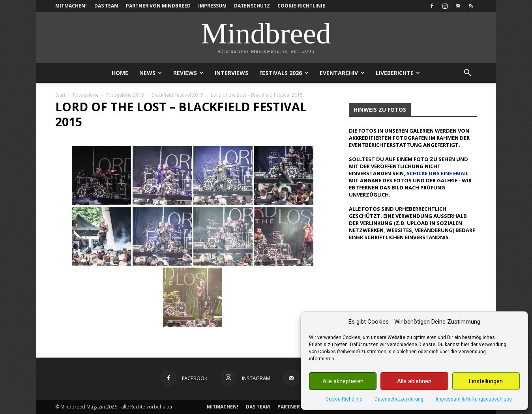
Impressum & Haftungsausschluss (474, 399)
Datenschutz (252, 6)
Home (120, 73)
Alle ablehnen (414, 381)
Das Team (106, 6)
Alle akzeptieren (343, 381)
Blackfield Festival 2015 (177, 95)
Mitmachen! (71, 6)
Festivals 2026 (284, 73)
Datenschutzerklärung (399, 399)
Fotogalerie (86, 95)
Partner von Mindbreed (158, 6)
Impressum (212, 6)
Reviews (188, 73)
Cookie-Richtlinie (344, 399)
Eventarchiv (342, 73)
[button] (467, 74)
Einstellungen (486, 381)
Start (60, 95)
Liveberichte (398, 73)
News (151, 73)
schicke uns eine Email (437, 173)
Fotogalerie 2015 (125, 95)
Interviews (231, 73)
